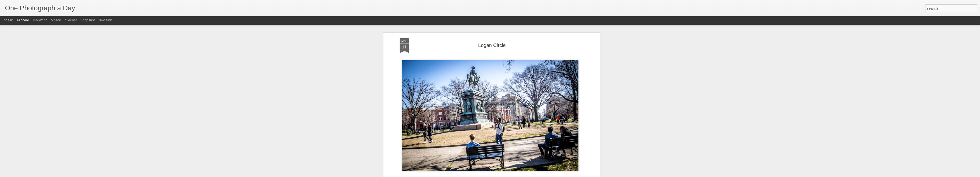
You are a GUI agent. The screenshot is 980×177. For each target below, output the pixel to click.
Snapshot (88, 20)
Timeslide (105, 20)
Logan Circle (492, 32)
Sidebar (71, 20)
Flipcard (23, 20)
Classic (8, 20)
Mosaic (56, 20)
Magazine (40, 20)
